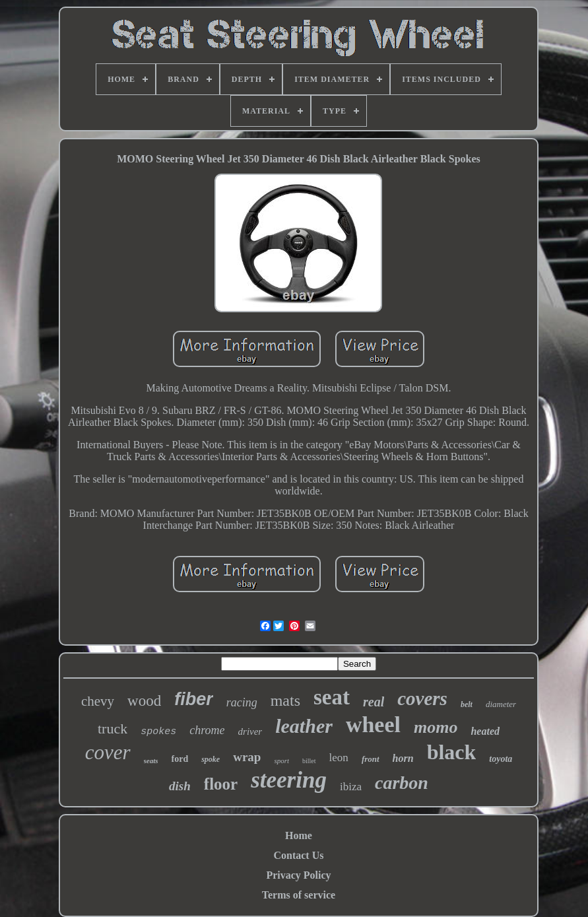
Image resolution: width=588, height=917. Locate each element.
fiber (194, 699)
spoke (211, 759)
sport (281, 761)
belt (467, 704)
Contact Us (298, 855)
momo (436, 727)
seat (332, 697)
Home (299, 835)
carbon (402, 783)
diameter (501, 704)
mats (285, 700)
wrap (247, 757)
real (374, 702)
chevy (98, 701)
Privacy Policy (298, 875)
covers (422, 698)
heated (485, 731)
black (452, 752)
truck (113, 729)
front (371, 759)
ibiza (351, 787)
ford (180, 759)
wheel (373, 725)
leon (339, 758)
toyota (501, 759)
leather (304, 726)
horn (403, 758)
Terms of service (299, 895)
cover (108, 752)
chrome (207, 730)
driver (250, 731)
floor (221, 784)
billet (309, 761)
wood (144, 701)
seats (151, 761)
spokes (158, 732)
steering (289, 780)
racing (242, 702)
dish (180, 786)
